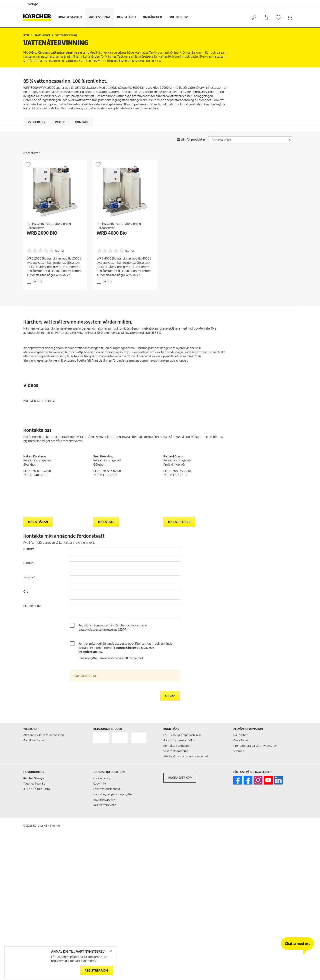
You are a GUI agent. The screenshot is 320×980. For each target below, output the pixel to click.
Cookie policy (102, 778)
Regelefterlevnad (105, 805)
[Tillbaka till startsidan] (39, 17)
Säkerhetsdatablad (176, 751)
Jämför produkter (191, 140)
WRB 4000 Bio (112, 233)
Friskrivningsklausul (107, 789)
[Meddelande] (125, 612)
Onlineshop (178, 17)
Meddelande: (32, 606)
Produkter (37, 122)
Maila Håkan (38, 522)
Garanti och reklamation (179, 740)
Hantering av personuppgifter (113, 794)
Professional (99, 17)
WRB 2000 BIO (42, 233)
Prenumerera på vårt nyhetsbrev (255, 746)
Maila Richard (179, 522)
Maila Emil (106, 522)
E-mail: (29, 563)
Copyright (100, 784)
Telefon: (30, 577)
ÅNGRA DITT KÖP (180, 778)
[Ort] (125, 595)
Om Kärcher (152, 17)
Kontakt (82, 122)
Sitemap (239, 751)
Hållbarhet (240, 735)
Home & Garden (70, 17)
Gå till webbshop (34, 740)
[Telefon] (125, 580)
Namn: (29, 549)
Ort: (26, 592)
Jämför (38, 281)
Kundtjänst (127, 17)
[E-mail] (125, 566)
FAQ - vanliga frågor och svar (182, 735)
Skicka (170, 696)
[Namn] (125, 552)
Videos (60, 122)
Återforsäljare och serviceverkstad (186, 756)
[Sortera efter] (250, 140)
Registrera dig (96, 971)
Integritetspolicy (104, 800)
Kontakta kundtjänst (177, 746)
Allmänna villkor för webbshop (44, 735)
